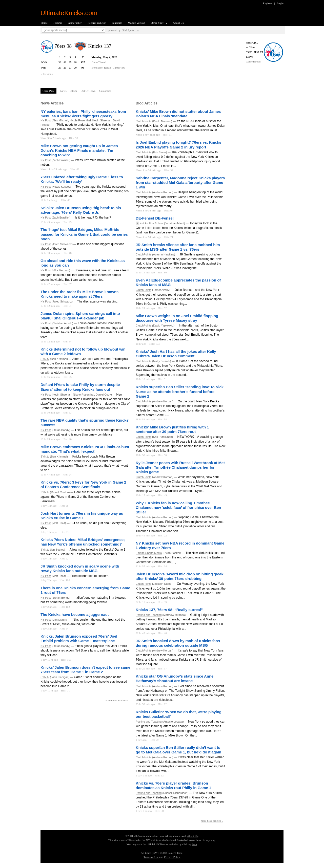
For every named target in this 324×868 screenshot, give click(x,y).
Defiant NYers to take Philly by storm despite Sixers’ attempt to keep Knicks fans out (80, 387)
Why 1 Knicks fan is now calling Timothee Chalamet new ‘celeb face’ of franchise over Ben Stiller (178, 507)
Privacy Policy (172, 857)
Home (44, 23)
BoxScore (97, 68)
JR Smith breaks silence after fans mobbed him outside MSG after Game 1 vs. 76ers (178, 247)
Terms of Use (151, 857)
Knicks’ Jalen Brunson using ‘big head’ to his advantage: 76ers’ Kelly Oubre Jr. (81, 210)
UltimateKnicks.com (69, 13)
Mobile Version (136, 23)
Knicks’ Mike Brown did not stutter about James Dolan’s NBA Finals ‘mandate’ (178, 114)
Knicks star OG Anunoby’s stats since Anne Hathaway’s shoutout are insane (175, 678)
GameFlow (119, 68)
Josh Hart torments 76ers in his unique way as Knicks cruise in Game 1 (82, 516)
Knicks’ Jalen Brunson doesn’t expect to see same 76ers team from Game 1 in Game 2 (85, 670)
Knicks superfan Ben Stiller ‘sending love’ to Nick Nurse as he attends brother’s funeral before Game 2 (180, 391)
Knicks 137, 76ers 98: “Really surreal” (169, 610)
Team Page (48, 91)
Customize (105, 91)
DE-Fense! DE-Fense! (155, 218)
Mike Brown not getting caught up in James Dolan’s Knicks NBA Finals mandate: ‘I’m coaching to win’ (79, 150)
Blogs (74, 91)
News (63, 91)
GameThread (253, 61)
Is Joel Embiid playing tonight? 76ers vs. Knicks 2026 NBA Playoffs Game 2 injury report (178, 145)
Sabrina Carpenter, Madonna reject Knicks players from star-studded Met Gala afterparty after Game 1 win (180, 182)
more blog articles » (212, 821)
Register (268, 3)
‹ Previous (47, 74)
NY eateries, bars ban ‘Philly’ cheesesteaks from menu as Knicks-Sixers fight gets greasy (83, 114)
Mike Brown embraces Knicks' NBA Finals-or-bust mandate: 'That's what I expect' (85, 449)
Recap (108, 68)
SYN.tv (45, 359)
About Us (178, 23)
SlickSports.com (131, 30)
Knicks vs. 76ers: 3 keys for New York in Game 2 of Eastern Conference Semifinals (83, 484)
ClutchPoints (144, 121)
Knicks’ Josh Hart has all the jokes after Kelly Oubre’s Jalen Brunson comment (176, 354)
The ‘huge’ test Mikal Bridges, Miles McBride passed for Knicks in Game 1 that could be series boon (84, 234)
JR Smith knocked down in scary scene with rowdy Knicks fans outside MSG (80, 568)
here (194, 844)
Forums (58, 23)
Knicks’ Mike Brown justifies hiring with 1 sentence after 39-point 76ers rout (172, 429)
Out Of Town (88, 91)
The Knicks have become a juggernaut (75, 614)
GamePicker (75, 23)
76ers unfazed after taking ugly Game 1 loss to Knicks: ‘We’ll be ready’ (82, 179)
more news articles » (116, 700)
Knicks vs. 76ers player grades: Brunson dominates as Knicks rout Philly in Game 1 (173, 785)
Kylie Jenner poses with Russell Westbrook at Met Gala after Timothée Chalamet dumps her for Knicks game (180, 467)
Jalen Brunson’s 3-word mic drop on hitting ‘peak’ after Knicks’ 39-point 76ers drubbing (180, 576)
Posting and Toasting (149, 615)
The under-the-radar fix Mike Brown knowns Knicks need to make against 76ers (79, 294)
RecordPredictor (97, 23)
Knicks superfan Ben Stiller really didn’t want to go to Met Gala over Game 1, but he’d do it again (178, 750)
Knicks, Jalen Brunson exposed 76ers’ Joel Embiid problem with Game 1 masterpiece (79, 638)
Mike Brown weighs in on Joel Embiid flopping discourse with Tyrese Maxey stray (177, 318)
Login (280, 3)
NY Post (46, 120)
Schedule (117, 23)
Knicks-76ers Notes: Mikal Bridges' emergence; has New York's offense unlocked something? (83, 542)
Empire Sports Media (149, 553)
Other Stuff (158, 23)
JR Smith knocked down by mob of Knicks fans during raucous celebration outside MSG (178, 643)
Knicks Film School (151, 223)
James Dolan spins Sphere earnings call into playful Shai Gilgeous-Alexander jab (80, 316)
